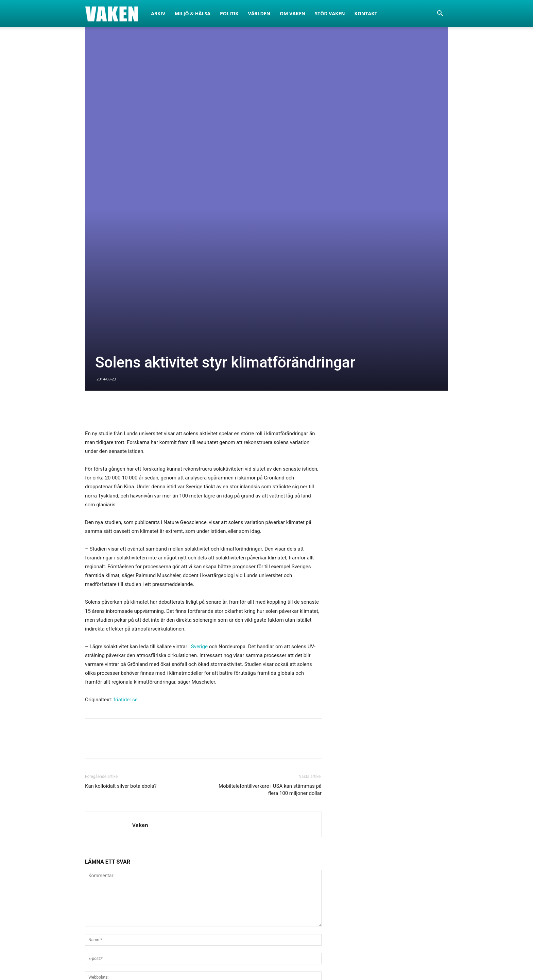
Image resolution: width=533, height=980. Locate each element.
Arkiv (158, 13)
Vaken (140, 625)
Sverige (199, 446)
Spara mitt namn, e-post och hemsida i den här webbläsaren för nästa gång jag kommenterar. (190, 794)
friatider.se (126, 500)
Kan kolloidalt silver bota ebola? (121, 586)
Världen (259, 13)
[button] (440, 14)
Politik (229, 13)
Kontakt (366, 13)
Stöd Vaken (330, 13)
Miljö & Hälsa (193, 13)
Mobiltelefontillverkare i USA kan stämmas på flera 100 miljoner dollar (270, 590)
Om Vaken (293, 13)
